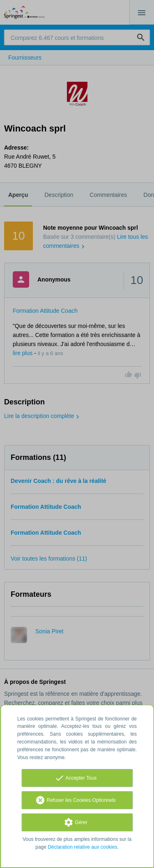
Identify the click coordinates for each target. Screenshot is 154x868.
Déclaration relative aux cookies (82, 847)
